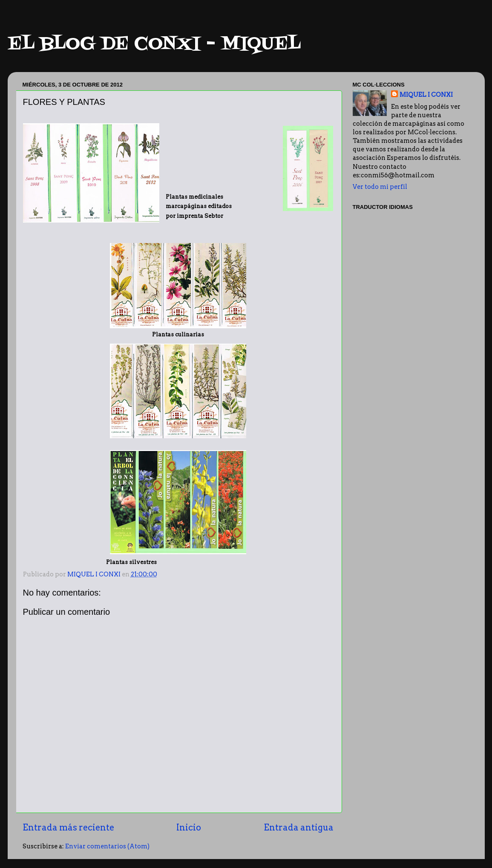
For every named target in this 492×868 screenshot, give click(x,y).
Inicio (189, 827)
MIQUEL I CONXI (426, 95)
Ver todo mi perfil (380, 187)
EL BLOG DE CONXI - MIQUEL (154, 44)
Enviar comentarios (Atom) (107, 846)
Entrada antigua (299, 827)
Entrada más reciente (68, 827)
